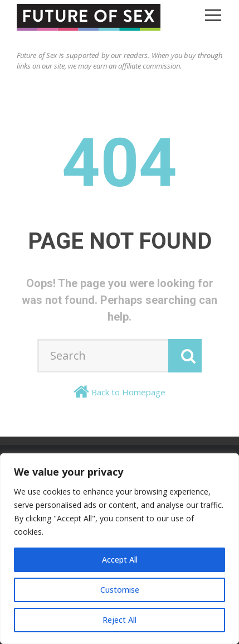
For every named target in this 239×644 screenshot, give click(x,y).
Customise (120, 590)
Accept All (120, 560)
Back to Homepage (128, 392)
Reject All (119, 620)
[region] (119, 549)
